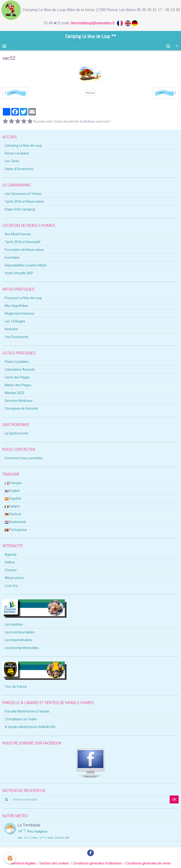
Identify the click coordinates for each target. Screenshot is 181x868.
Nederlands (15, 522)
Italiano (12, 506)
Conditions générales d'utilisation (97, 863)
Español (13, 498)
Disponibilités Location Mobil (26, 265)
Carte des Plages (17, 377)
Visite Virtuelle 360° (19, 273)
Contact (11, 570)
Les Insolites (14, 624)
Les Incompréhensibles (22, 648)
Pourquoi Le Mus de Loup (23, 298)
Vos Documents (16, 337)
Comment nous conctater (24, 458)
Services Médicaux (19, 401)
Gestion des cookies (54, 863)
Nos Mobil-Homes (18, 234)
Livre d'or (11, 586)
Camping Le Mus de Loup (23, 146)
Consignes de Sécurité (21, 408)
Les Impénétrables (19, 640)
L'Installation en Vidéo (21, 719)
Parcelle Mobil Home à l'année (27, 711)
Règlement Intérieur (20, 314)
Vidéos (10, 562)
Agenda (11, 554)
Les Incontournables (20, 632)
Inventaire (12, 258)
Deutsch (13, 514)
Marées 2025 (14, 393)
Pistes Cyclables (17, 362)
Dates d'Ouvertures (19, 169)
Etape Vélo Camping (20, 209)
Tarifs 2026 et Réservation (24, 202)
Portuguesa (16, 530)
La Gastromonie (16, 433)
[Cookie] (10, 858)
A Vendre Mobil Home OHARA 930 (30, 727)
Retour (90, 93)
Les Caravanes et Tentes (23, 194)
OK (174, 799)
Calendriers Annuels (20, 370)
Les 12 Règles (15, 321)
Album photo (14, 578)
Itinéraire (11, 329)
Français (13, 483)
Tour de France (16, 687)
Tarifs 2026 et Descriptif (23, 242)
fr (177, 46)
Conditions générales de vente (148, 863)
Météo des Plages (18, 385)
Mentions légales (23, 863)
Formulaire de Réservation (24, 250)
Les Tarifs (12, 161)
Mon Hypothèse (16, 306)
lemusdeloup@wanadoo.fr (94, 23)
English (12, 491)
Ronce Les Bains (17, 153)
